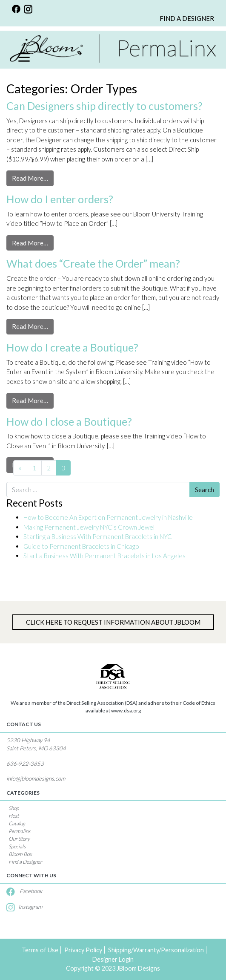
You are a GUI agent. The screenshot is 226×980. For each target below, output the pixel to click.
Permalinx (20, 831)
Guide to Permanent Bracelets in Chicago (81, 546)
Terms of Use (40, 950)
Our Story (19, 839)
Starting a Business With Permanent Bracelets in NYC (98, 536)
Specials (17, 846)
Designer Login (113, 959)
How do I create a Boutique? (72, 347)
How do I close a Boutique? (69, 421)
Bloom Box (20, 854)
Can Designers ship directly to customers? (104, 106)
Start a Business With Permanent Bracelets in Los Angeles (105, 556)
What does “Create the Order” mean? (93, 263)
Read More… (33, 177)
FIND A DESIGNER (187, 18)
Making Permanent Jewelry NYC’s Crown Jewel (89, 527)
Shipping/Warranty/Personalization (156, 950)
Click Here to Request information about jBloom (113, 622)
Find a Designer (25, 862)
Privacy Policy (83, 950)
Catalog (17, 823)
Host (14, 816)
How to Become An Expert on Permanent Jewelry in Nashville (109, 517)
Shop (14, 808)
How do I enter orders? (60, 199)
